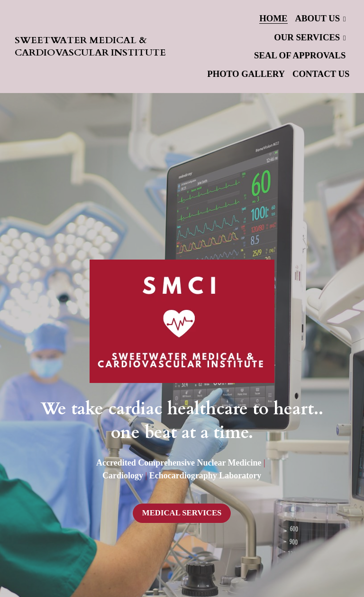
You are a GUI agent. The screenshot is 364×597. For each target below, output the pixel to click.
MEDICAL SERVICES (182, 513)
